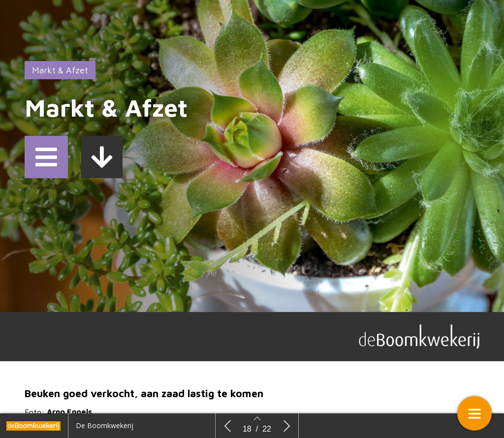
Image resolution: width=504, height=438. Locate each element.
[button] (46, 157)
